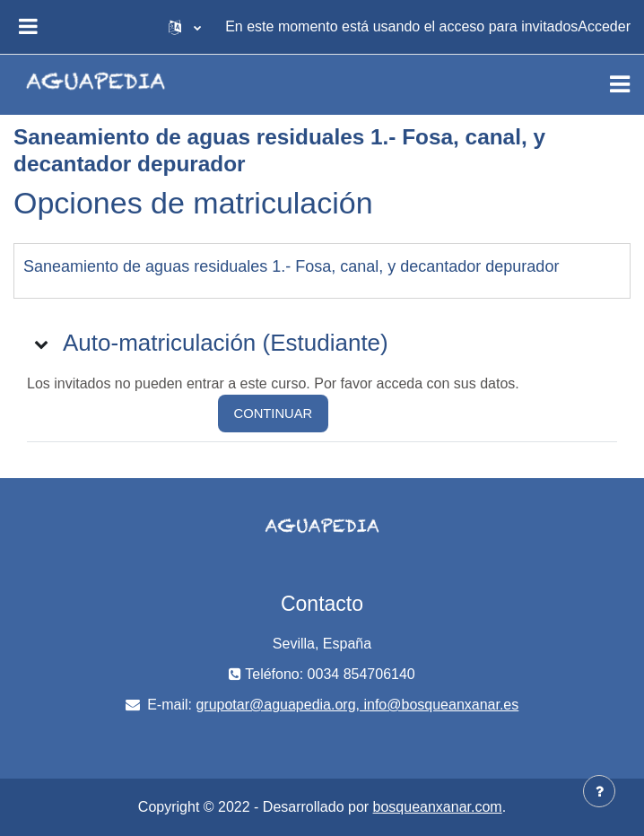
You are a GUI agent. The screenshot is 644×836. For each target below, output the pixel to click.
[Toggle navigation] (620, 84)
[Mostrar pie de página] (599, 791)
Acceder (604, 26)
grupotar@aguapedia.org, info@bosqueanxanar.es (357, 705)
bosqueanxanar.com (438, 807)
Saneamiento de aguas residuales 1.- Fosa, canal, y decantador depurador (291, 266)
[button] (185, 27)
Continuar (274, 414)
